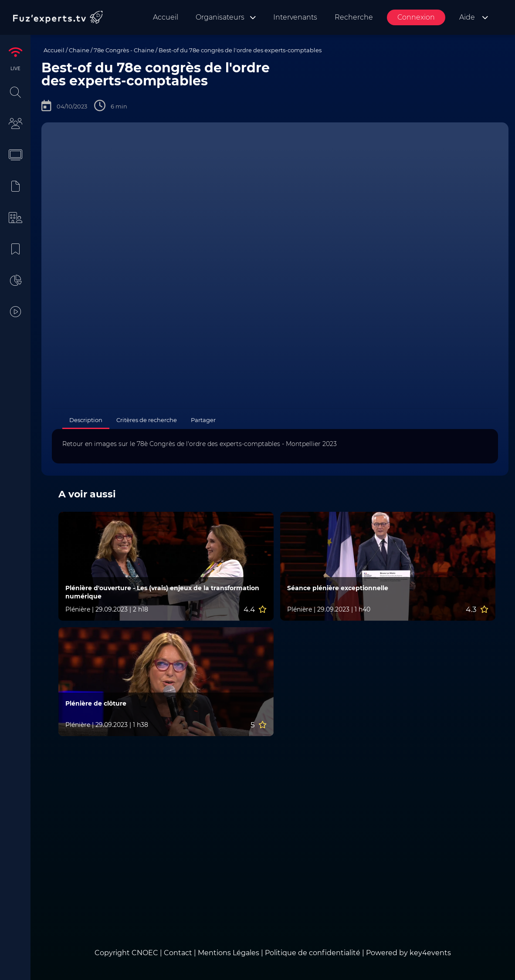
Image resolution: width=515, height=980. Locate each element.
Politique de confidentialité (313, 953)
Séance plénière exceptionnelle (338, 588)
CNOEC (145, 953)
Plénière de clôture (96, 703)
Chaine (79, 50)
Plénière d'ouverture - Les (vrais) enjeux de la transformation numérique (162, 592)
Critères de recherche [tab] (147, 420)
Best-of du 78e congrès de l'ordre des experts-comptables (240, 50)
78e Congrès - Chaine (124, 50)
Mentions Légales (229, 953)
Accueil (54, 50)
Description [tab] (86, 420)
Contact (179, 953)
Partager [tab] (203, 420)
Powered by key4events (408, 953)
